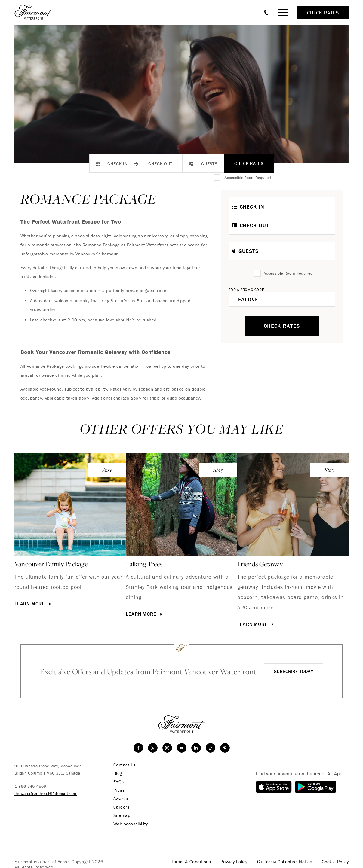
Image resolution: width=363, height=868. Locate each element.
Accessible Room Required (248, 178)
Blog (118, 773)
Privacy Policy (234, 862)
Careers (121, 807)
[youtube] (182, 748)
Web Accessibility (131, 824)
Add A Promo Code (246, 289)
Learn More (33, 604)
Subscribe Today (294, 671)
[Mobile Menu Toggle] (283, 12)
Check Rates (249, 163)
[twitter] (153, 748)
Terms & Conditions (191, 862)
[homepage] (37, 12)
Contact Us (125, 765)
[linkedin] (196, 748)
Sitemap (122, 815)
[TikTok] (211, 748)
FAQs (119, 782)
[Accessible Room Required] (217, 178)
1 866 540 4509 (30, 786)
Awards (121, 799)
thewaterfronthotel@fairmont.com (46, 793)
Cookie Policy (335, 862)
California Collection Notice (285, 862)
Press (119, 790)
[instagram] (167, 748)
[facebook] (138, 748)
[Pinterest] (225, 748)
